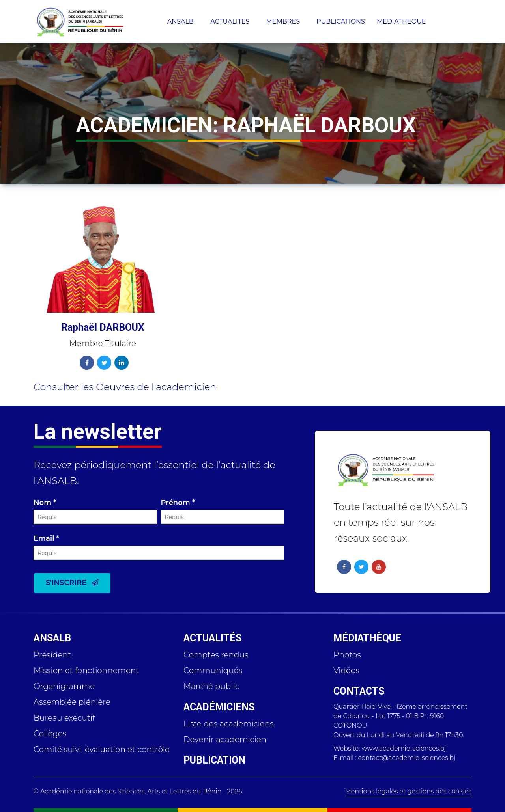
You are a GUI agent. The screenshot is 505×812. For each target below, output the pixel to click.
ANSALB (181, 21)
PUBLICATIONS (341, 21)
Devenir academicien (225, 739)
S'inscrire (72, 583)
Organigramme (64, 686)
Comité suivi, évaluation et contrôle (102, 749)
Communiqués (213, 670)
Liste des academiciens (229, 724)
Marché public (211, 686)
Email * (46, 539)
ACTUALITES (231, 21)
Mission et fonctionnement (86, 670)
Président (52, 655)
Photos (347, 655)
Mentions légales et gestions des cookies (408, 791)
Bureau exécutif (64, 718)
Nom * (45, 503)
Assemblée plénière (72, 702)
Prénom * (178, 503)
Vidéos (346, 670)
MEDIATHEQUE (402, 21)
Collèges (50, 734)
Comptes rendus (216, 655)
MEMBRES (284, 21)
